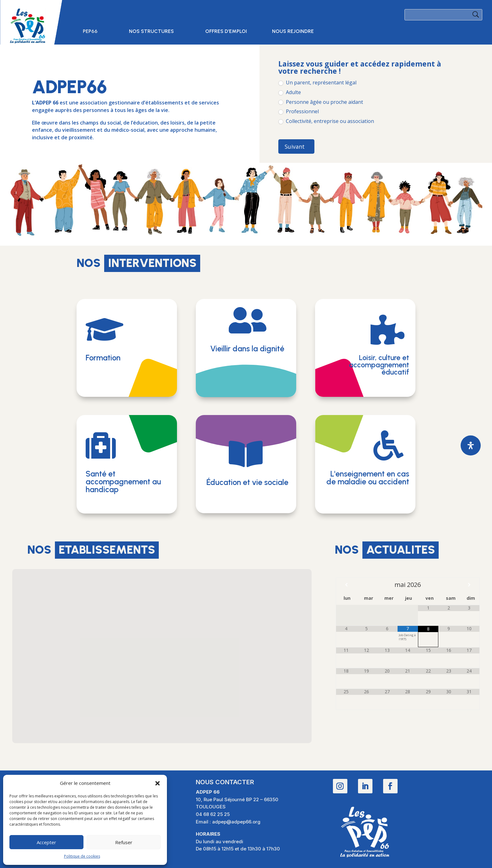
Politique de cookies (82, 856)
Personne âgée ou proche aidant (321, 102)
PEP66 (90, 32)
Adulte (290, 92)
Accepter (46, 842)
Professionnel (299, 112)
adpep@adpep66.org (236, 822)
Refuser (124, 842)
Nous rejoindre (293, 32)
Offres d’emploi (226, 32)
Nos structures (151, 32)
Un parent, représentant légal (317, 83)
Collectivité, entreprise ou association (326, 121)
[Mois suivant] (469, 585)
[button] (158, 783)
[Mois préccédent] (346, 585)
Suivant (295, 146)
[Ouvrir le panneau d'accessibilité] (471, 445)
